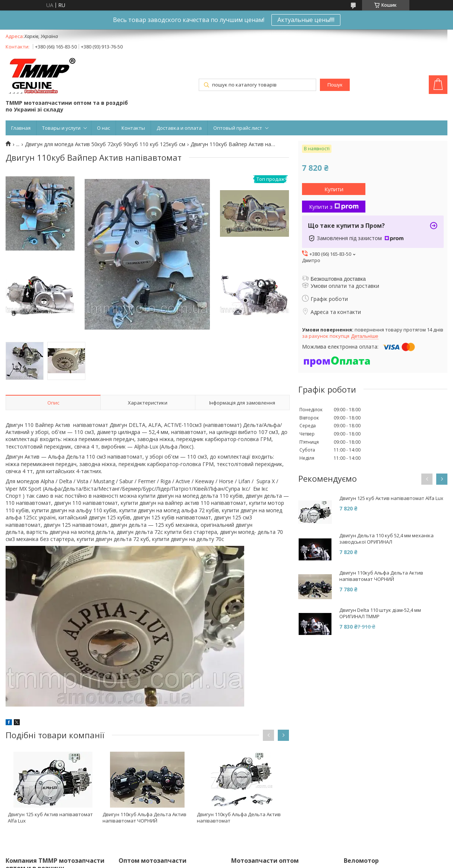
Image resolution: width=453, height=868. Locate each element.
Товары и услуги (61, 128)
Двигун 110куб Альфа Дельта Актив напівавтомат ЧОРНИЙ (144, 817)
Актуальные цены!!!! (306, 20)
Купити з (334, 207)
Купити (334, 189)
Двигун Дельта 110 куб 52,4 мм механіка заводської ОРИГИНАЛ (386, 539)
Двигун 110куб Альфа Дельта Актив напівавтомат (239, 817)
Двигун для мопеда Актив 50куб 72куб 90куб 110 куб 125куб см (105, 144)
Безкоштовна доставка (338, 279)
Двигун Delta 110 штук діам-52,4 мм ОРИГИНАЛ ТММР (380, 613)
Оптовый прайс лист (238, 128)
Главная (21, 128)
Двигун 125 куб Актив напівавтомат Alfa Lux (50, 817)
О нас (103, 128)
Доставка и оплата (179, 128)
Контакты (133, 128)
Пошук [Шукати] (335, 85)
